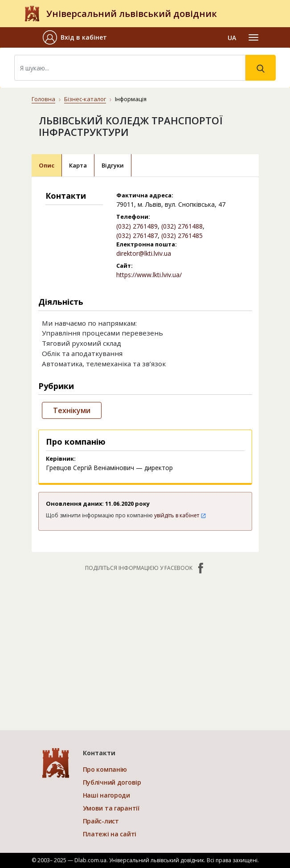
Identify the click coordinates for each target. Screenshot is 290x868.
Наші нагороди (106, 795)
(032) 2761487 (137, 235)
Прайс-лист (101, 821)
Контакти (99, 753)
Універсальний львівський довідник (132, 14)
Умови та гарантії (111, 808)
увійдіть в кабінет (180, 515)
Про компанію (105, 769)
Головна (43, 99)
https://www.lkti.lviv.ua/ (149, 275)
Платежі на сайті (110, 834)
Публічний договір (112, 782)
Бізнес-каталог (85, 99)
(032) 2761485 (182, 235)
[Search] (130, 68)
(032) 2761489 (137, 226)
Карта (78, 165)
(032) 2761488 (182, 226)
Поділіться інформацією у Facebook (145, 568)
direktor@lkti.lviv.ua (144, 253)
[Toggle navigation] (253, 37)
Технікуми (72, 410)
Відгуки (113, 165)
